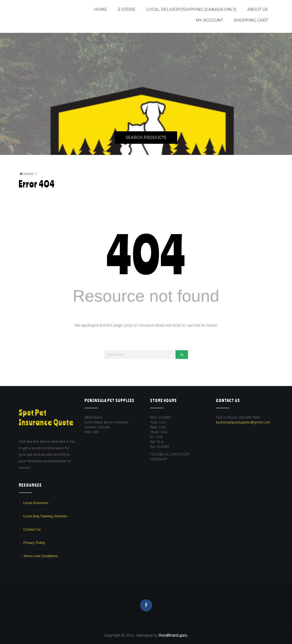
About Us (258, 9)
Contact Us (32, 529)
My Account (209, 20)
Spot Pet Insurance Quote (47, 417)
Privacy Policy (34, 543)
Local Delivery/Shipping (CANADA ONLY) (191, 9)
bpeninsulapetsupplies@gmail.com (243, 422)
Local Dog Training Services (45, 516)
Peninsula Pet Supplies (45, 7)
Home (100, 9)
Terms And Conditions (40, 556)
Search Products (146, 138)
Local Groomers (36, 503)
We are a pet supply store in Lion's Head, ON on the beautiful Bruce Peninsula (45, 20)
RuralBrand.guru (173, 635)
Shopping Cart (251, 20)
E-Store (127, 9)
